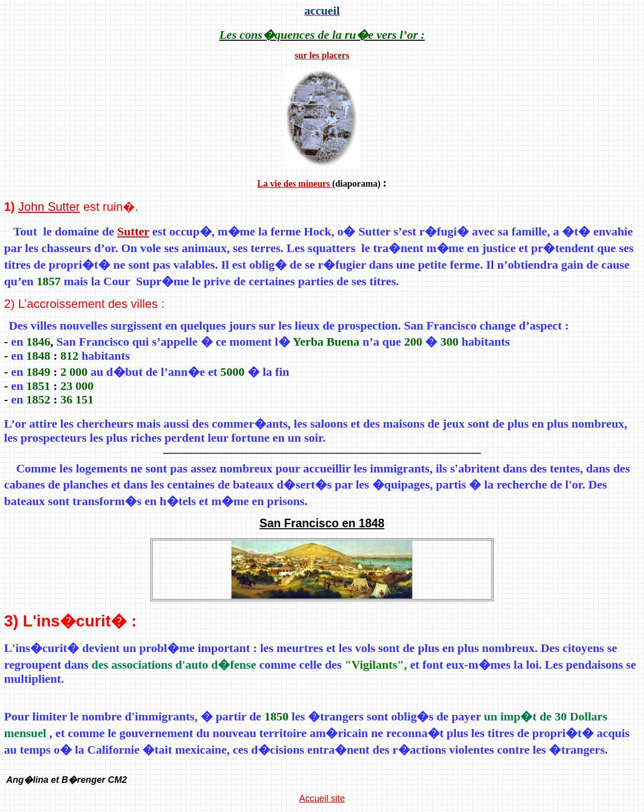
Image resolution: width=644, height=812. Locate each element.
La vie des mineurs (295, 184)
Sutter (133, 231)
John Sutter (49, 207)
